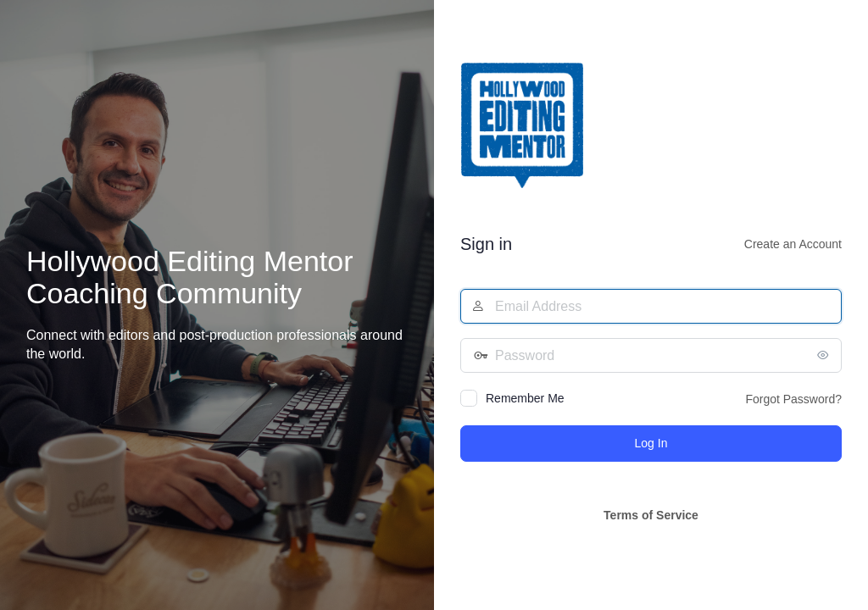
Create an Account (793, 244)
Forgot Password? (793, 399)
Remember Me (525, 398)
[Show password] (825, 355)
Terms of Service (651, 515)
